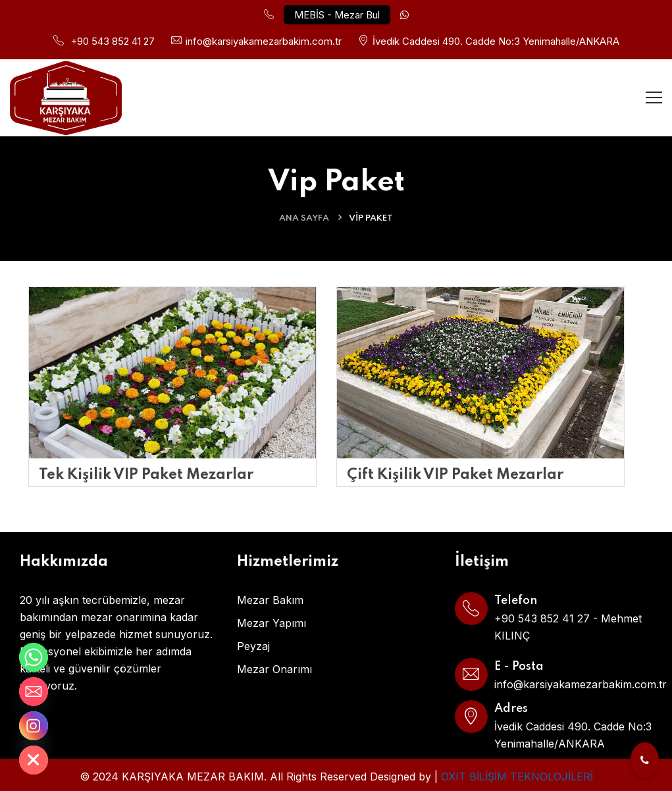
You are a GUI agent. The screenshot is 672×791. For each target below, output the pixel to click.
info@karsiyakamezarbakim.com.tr (264, 41)
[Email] (34, 692)
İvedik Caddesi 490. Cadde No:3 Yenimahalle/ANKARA (496, 41)
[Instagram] (34, 726)
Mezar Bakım (270, 600)
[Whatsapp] (34, 657)
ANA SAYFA (304, 218)
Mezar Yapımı (271, 623)
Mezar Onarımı (274, 669)
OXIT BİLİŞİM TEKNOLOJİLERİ (517, 777)
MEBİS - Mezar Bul (337, 15)
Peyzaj (253, 646)
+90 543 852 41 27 (113, 41)
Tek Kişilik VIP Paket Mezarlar (146, 475)
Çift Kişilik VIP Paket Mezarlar (455, 475)
